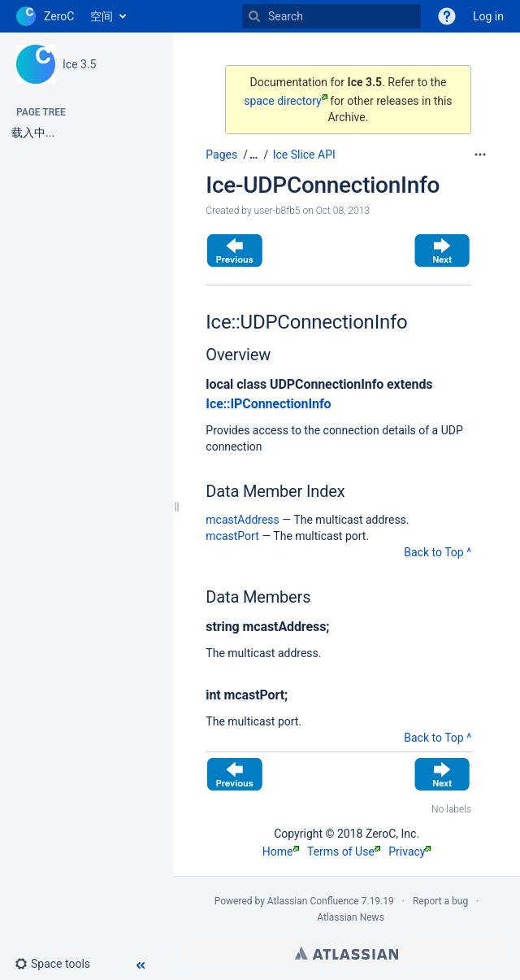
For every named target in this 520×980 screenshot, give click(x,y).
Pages (221, 155)
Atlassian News (351, 917)
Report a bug (440, 901)
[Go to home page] (45, 16)
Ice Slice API (304, 155)
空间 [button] (102, 16)
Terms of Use (344, 852)
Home (281, 852)
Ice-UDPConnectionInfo (323, 185)
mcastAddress (242, 520)
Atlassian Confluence (313, 901)
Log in (488, 16)
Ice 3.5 (79, 64)
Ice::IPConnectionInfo (268, 404)
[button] (59, 964)
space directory (286, 101)
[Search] (254, 16)
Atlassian (347, 953)
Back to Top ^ (438, 552)
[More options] (480, 155)
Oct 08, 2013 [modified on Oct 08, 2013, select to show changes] (343, 211)
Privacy (409, 852)
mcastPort (232, 536)
